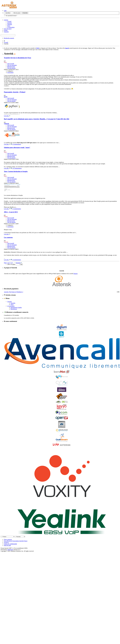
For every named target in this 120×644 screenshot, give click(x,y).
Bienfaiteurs (14, 309)
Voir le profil (11, 64)
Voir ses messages (12, 65)
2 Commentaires (17, 209)
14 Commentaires (17, 168)
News (9, 26)
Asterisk (9, 23)
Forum (6, 30)
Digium (75, 274)
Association (10, 72)
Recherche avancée (9, 38)
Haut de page (7, 545)
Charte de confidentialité (10, 544)
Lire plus (7, 116)
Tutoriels (10, 24)
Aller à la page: (13, 264)
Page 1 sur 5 (7, 263)
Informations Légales (16, 307)
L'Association (11, 27)
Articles (6, 20)
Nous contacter (8, 539)
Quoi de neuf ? (8, 29)
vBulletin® (10, 550)
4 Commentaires (17, 144)
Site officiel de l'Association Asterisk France (16, 541)
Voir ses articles (11, 68)
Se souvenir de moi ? (11, 16)
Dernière (19, 263)
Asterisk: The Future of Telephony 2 (13, 292)
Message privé (11, 67)
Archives (6, 542)
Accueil (9, 21)
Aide (5, 11)
